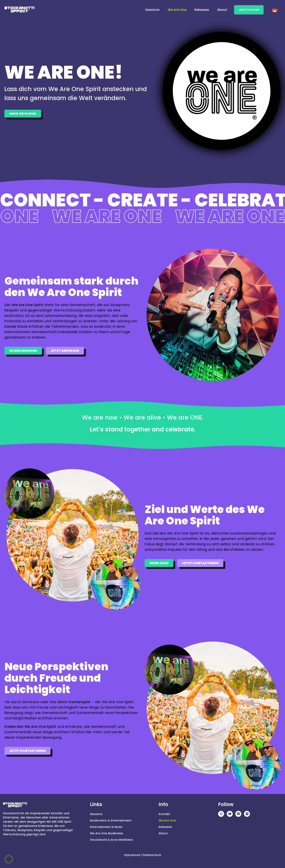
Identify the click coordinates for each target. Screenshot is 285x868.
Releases (202, 10)
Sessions (152, 10)
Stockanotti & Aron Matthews (111, 840)
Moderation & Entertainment (111, 820)
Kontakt (164, 814)
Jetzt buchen (249, 10)
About (222, 10)
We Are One (177, 10)
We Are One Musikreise (106, 833)
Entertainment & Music (106, 827)
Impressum (132, 855)
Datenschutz (152, 855)
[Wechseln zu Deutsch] (276, 9)
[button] (9, 859)
